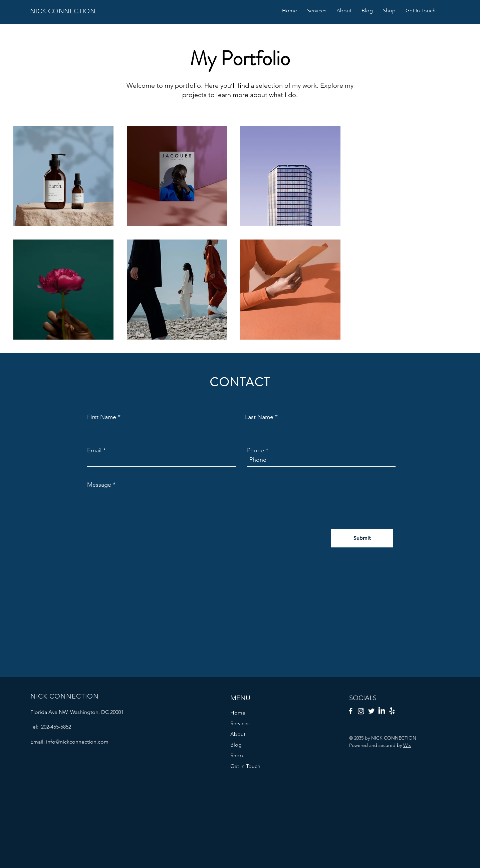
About (238, 734)
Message (99, 485)
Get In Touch (245, 766)
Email (94, 450)
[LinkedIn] (382, 711)
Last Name (259, 417)
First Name (102, 417)
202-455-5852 (55, 727)
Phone (256, 450)
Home (238, 713)
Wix (407, 745)
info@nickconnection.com (77, 742)
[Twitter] (371, 711)
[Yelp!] (392, 711)
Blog (236, 745)
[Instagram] (361, 711)
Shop (237, 755)
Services (240, 723)
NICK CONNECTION (63, 11)
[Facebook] (351, 711)
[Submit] (362, 538)
